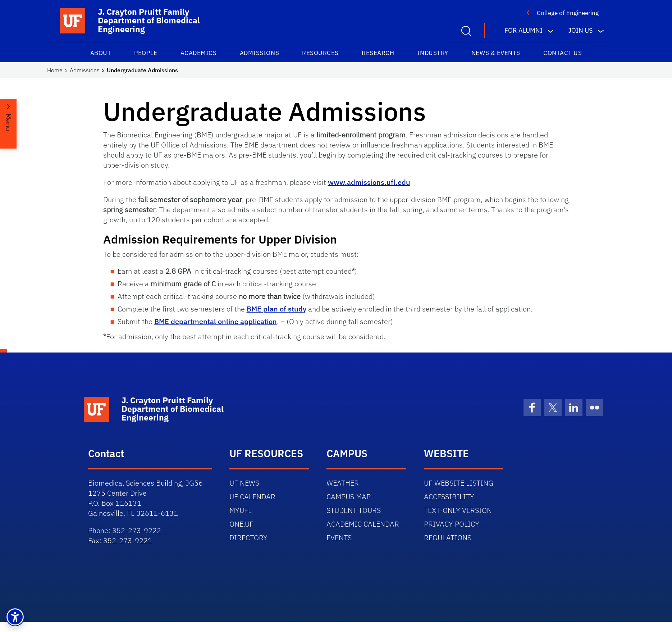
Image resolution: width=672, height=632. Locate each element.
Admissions (259, 53)
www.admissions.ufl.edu (369, 182)
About (101, 53)
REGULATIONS (448, 538)
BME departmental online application (216, 321)
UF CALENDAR (252, 497)
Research (378, 53)
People (146, 53)
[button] (15, 617)
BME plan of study (276, 309)
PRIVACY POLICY (452, 524)
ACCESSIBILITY (449, 497)
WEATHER (343, 483)
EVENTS (339, 538)
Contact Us (563, 53)
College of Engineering (568, 13)
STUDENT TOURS (354, 510)
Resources (320, 53)
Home (55, 70)
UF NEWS (244, 483)
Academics (199, 53)
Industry (433, 53)
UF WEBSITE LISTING (459, 483)
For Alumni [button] (524, 30)
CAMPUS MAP (349, 497)
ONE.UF (241, 524)
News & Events (496, 53)
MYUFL (241, 510)
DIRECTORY (248, 538)
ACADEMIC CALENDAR (363, 524)
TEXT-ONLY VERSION (458, 510)
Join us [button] (580, 30)
